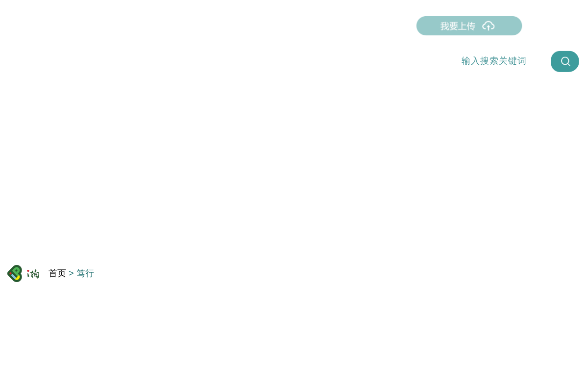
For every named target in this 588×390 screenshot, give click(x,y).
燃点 (128, 26)
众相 (261, 26)
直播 (161, 26)
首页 (95, 26)
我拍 (228, 26)
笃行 (195, 26)
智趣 (294, 26)
